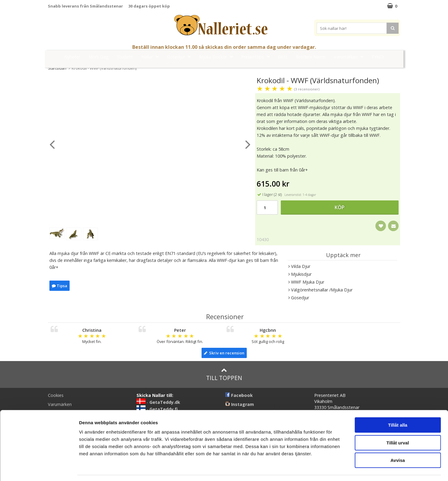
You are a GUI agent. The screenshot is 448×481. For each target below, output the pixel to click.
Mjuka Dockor (218, 57)
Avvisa (398, 443)
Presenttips (257, 57)
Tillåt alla (398, 407)
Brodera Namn (311, 57)
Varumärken (350, 57)
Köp (340, 207)
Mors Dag (99, 57)
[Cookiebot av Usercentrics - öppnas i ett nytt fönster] (39, 469)
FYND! (378, 57)
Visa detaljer (327, 469)
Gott (283, 57)
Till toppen (224, 374)
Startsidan (57, 68)
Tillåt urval (398, 425)
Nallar (152, 57)
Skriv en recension (224, 353)
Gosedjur (181, 57)
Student (125, 57)
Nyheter (72, 57)
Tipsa (60, 286)
